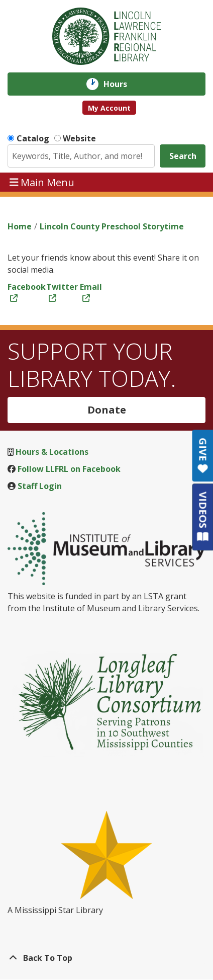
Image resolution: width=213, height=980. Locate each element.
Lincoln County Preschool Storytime (112, 226)
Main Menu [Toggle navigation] (42, 182)
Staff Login (40, 486)
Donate (107, 410)
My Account (109, 108)
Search (183, 156)
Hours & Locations (52, 452)
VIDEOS (203, 516)
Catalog (33, 138)
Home (20, 226)
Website (79, 138)
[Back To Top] (106, 958)
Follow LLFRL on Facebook (69, 469)
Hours (122, 84)
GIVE (203, 456)
